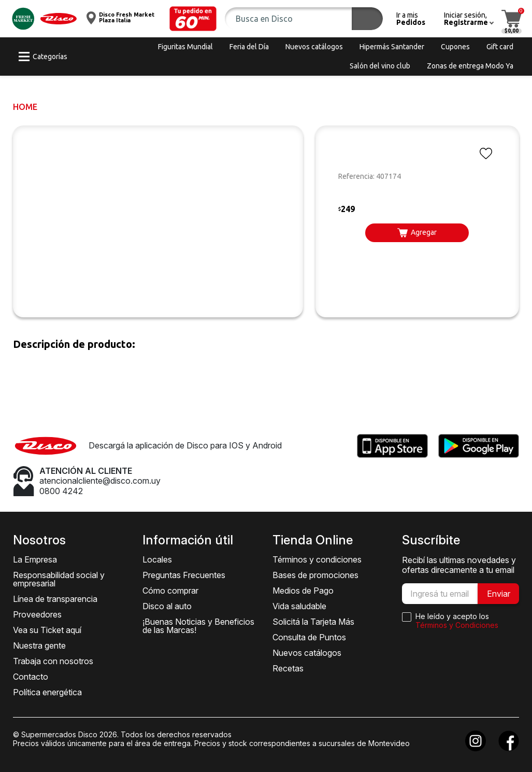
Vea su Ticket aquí (47, 630)
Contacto (31, 677)
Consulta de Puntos (309, 637)
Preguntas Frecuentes (184, 575)
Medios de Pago (303, 591)
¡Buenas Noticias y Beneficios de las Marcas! (198, 626)
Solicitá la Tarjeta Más (313, 622)
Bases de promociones (315, 575)
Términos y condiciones (317, 559)
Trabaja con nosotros (53, 661)
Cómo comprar (170, 591)
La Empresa (35, 559)
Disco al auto (167, 606)
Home (25, 107)
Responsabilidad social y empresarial (59, 579)
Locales (157, 559)
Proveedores (37, 614)
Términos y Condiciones (457, 625)
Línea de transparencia (55, 599)
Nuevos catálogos (307, 653)
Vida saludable (299, 606)
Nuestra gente (39, 645)
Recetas (288, 668)
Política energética (47, 692)
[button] (193, 19)
